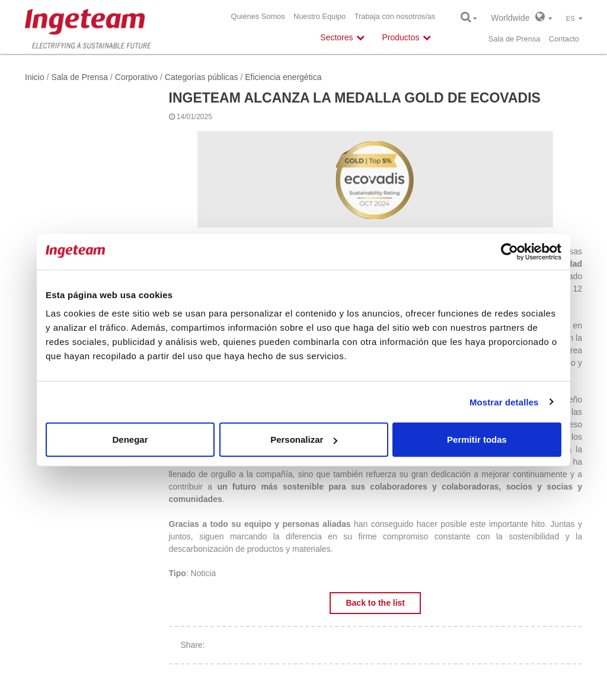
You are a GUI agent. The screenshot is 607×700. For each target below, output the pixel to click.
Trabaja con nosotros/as (395, 16)
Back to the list (375, 603)
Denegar (130, 440)
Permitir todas (477, 440)
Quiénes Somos (258, 16)
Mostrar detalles (504, 402)
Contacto (564, 39)
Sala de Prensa (515, 39)
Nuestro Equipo (320, 16)
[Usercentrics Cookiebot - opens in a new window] (509, 251)
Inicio (35, 77)
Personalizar (304, 440)
